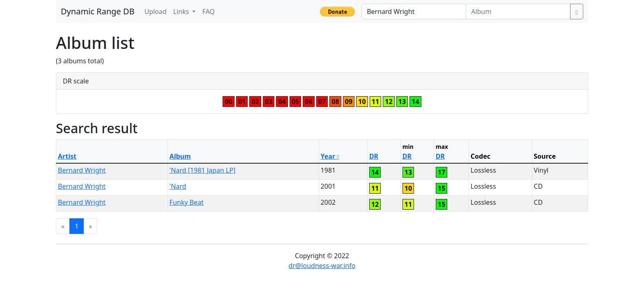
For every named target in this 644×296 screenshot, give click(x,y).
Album (180, 156)
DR (374, 156)
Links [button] (182, 12)
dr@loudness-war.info (322, 266)
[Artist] (414, 12)
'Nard (178, 186)
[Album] (518, 12)
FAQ (208, 12)
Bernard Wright (82, 170)
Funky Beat (187, 202)
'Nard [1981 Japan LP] (203, 170)
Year (330, 156)
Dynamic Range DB (98, 11)
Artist (67, 156)
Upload (155, 12)
